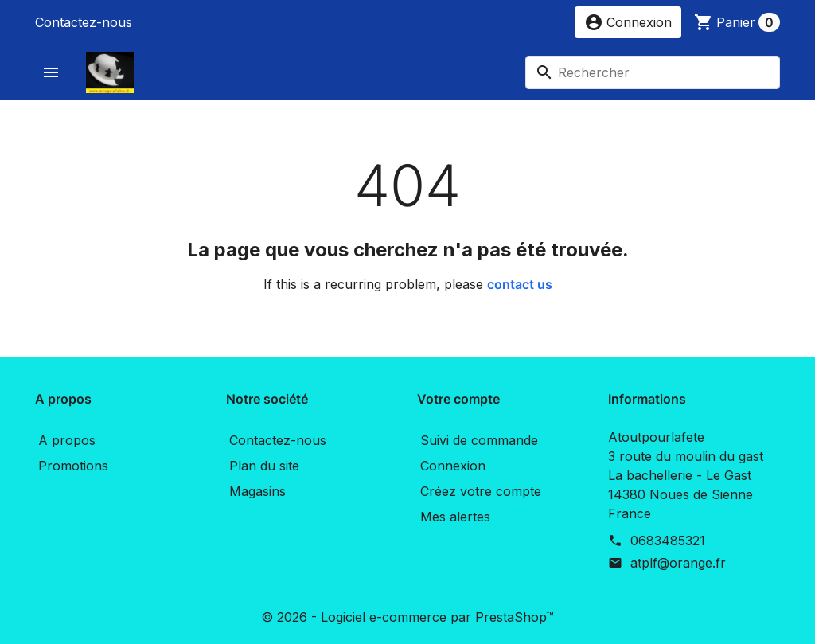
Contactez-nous (84, 22)
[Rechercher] (653, 72)
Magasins (257, 491)
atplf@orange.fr (678, 563)
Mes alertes (455, 517)
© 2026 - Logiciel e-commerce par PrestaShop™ (407, 617)
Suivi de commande (479, 440)
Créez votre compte (481, 491)
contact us (520, 284)
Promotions (73, 466)
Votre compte (458, 399)
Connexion (453, 466)
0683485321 (668, 541)
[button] (628, 22)
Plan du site (264, 466)
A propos (67, 440)
